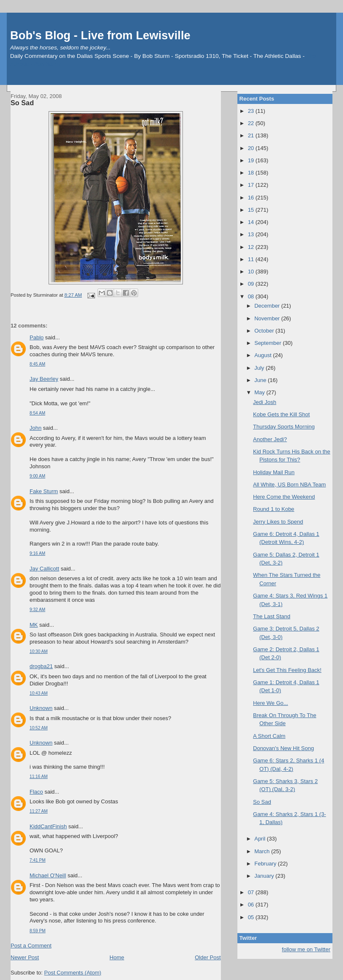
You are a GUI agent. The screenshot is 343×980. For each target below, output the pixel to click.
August (264, 355)
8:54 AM (37, 413)
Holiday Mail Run (274, 472)
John (35, 428)
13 (252, 234)
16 (252, 198)
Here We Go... (271, 703)
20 (252, 148)
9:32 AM (37, 610)
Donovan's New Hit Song (283, 748)
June (261, 380)
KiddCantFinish (48, 826)
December (268, 306)
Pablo (37, 337)
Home (117, 957)
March (263, 851)
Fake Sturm (44, 491)
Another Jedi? (270, 439)
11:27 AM (39, 811)
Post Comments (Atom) (73, 973)
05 (252, 917)
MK (34, 625)
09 (252, 284)
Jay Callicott (44, 569)
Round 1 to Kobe (274, 509)
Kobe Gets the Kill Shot (281, 414)
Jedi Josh (265, 402)
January (265, 876)
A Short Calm (269, 736)
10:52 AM (39, 728)
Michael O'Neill (48, 875)
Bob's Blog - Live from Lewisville (100, 35)
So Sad (22, 103)
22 (252, 123)
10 (252, 272)
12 (252, 247)
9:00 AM (37, 476)
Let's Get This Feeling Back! (287, 670)
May (260, 392)
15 (252, 210)
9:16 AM (37, 553)
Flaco (36, 792)
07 (252, 892)
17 (252, 185)
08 (252, 296)
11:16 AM (39, 777)
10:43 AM (39, 693)
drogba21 (41, 666)
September (268, 343)
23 (252, 111)
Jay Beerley (44, 379)
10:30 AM (39, 651)
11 (252, 259)
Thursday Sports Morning (284, 427)
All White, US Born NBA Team (289, 485)
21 (252, 135)
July (260, 368)
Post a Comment (31, 946)
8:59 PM (38, 931)
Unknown (41, 708)
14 (252, 222)
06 (252, 905)
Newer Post (25, 957)
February (266, 864)
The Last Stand (272, 616)
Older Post (208, 957)
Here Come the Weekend (284, 497)
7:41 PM (38, 860)
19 (252, 160)
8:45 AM (37, 364)
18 (252, 173)
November (268, 318)
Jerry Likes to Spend (278, 522)
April (261, 839)
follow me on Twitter (306, 949)
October (265, 331)
